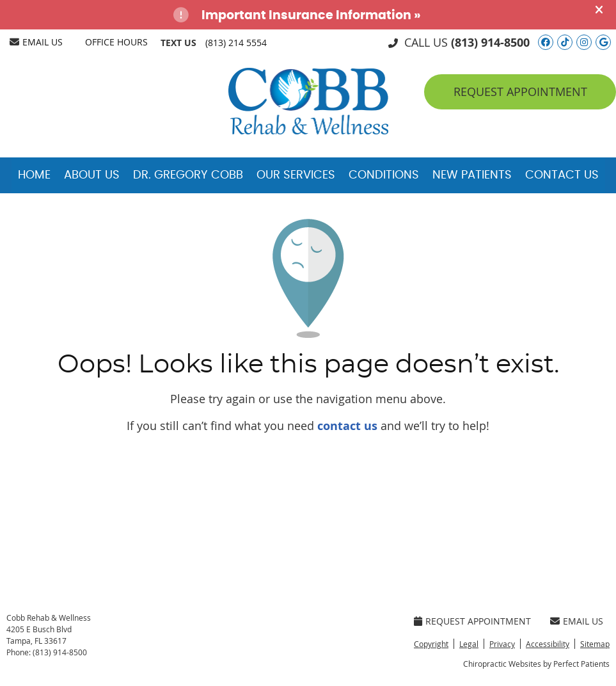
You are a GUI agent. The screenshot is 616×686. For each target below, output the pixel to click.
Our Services (296, 175)
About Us (92, 175)
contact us (347, 426)
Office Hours (116, 42)
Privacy (502, 644)
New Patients (472, 175)
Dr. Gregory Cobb (188, 175)
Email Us (36, 42)
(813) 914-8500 (490, 43)
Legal (469, 644)
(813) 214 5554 (236, 43)
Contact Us (562, 175)
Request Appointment (520, 92)
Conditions (384, 175)
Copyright (431, 644)
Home (34, 175)
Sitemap (595, 644)
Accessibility (548, 644)
